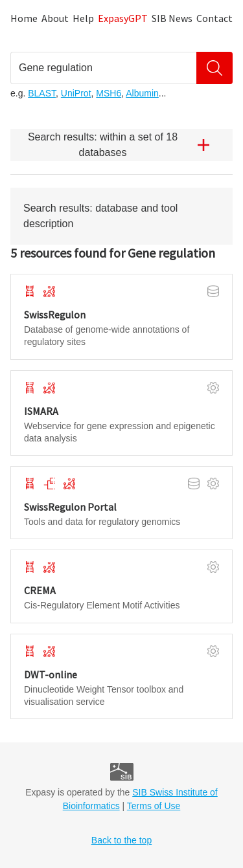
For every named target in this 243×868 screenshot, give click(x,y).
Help (83, 18)
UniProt (76, 93)
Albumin (142, 93)
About (55, 18)
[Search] (214, 68)
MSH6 (109, 93)
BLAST (42, 93)
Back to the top (121, 840)
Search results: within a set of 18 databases (124, 145)
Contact (214, 18)
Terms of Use (154, 806)
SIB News (172, 18)
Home (24, 18)
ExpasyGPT (123, 18)
